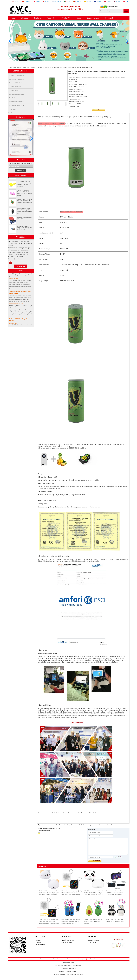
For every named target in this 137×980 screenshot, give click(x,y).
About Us (25, 18)
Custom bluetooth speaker (27, 67)
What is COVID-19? (68, 940)
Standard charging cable (16, 102)
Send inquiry (92, 942)
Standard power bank (16, 98)
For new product (13, 280)
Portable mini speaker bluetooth (51, 124)
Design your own (93, 18)
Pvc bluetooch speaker (66, 825)
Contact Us (66, 18)
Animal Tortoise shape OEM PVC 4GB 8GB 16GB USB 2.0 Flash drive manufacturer (25, 202)
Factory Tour (52, 18)
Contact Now (21, 266)
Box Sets (11, 113)
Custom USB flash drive (16, 83)
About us (38, 940)
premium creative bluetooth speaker (102, 825)
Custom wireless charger (17, 79)
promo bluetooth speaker (82, 825)
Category (15, 67)
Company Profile (40, 945)
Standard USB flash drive (17, 94)
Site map (80, 959)
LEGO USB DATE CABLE (16, 305)
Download (109, 18)
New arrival (13, 109)
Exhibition (38, 942)
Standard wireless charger (17, 105)
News (79, 18)
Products (38, 18)
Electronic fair (13, 324)
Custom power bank (15, 87)
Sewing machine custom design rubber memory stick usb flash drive (24, 229)
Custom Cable (13, 90)
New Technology (67, 942)
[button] (66, 60)
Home (13, 18)
